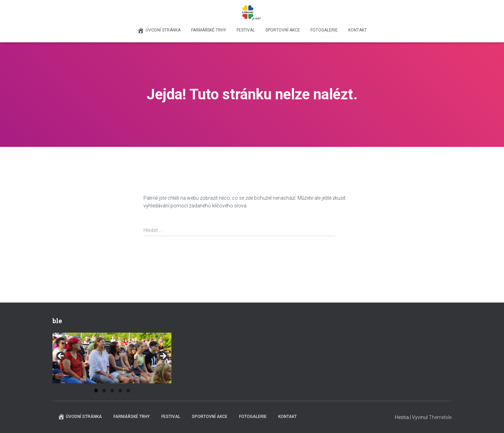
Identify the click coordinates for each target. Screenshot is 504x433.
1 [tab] (96, 391)
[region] (112, 358)
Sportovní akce (283, 30)
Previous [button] (61, 356)
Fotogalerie (324, 30)
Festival (246, 30)
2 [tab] (104, 391)
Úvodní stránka (159, 30)
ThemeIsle (440, 417)
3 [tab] (112, 391)
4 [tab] (120, 391)
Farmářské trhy (209, 30)
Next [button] (163, 356)
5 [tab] (128, 391)
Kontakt (358, 30)
